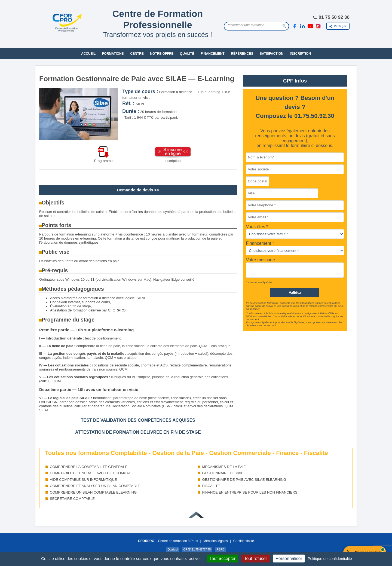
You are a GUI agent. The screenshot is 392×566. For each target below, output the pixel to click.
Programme (103, 161)
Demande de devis (135, 190)
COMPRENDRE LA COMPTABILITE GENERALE (89, 467)
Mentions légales (216, 541)
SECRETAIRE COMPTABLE (72, 499)
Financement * (260, 243)
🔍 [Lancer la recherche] (284, 26)
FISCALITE (211, 486)
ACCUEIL (88, 54)
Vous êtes (256, 227)
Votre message (260, 260)
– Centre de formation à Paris (168, 541)
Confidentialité (244, 541)
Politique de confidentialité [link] (330, 559)
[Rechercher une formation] (252, 25)
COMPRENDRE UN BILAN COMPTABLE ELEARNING (93, 492)
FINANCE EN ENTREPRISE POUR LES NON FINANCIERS (250, 492)
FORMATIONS (113, 54)
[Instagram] (318, 26)
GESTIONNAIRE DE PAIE (223, 473)
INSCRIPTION (300, 54)
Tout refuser (256, 559)
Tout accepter (222, 559)
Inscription (172, 161)
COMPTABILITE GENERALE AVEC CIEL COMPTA (90, 473)
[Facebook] (295, 26)
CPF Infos (295, 81)
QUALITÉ (187, 54)
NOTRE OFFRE (162, 54)
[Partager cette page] (338, 26)
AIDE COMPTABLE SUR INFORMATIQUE (83, 480)
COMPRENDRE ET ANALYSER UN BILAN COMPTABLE (95, 486)
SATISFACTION (272, 54)
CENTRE (137, 54)
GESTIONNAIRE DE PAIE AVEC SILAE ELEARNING (244, 480)
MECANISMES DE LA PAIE (224, 467)
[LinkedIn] (302, 26)
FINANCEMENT (212, 54)
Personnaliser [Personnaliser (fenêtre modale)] (289, 559)
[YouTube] (310, 26)
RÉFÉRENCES (242, 54)
